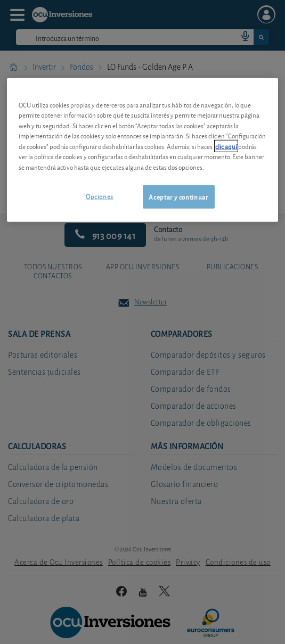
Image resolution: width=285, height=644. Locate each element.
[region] (142, 150)
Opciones (100, 196)
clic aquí (226, 146)
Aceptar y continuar (178, 197)
